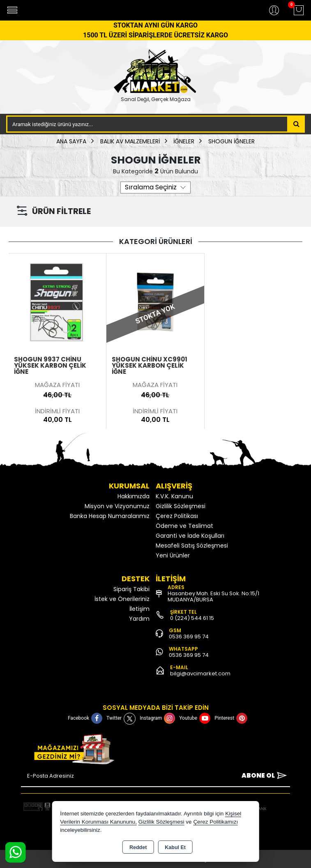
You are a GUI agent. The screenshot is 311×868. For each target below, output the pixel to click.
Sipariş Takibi (131, 589)
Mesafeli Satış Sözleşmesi (192, 546)
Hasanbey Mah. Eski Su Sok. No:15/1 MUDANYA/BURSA (213, 596)
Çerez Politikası (177, 516)
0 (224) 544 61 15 (192, 618)
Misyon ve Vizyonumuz (117, 506)
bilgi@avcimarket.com (200, 673)
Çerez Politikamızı (215, 822)
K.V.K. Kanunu (174, 496)
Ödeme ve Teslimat (184, 526)
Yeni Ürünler (173, 555)
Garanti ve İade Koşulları (190, 536)
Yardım (139, 619)
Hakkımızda (134, 496)
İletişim (139, 609)
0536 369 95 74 (189, 637)
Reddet (138, 847)
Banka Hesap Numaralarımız (110, 516)
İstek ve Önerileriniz (122, 599)
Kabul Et (175, 847)
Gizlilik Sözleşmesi (181, 506)
